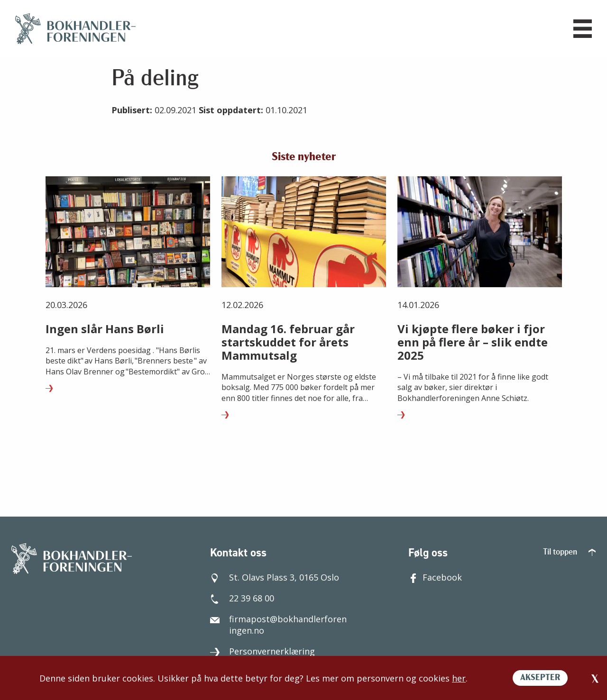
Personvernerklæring (262, 649)
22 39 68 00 (242, 596)
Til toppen (569, 550)
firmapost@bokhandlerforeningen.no (278, 622)
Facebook (435, 575)
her (459, 678)
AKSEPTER (540, 678)
